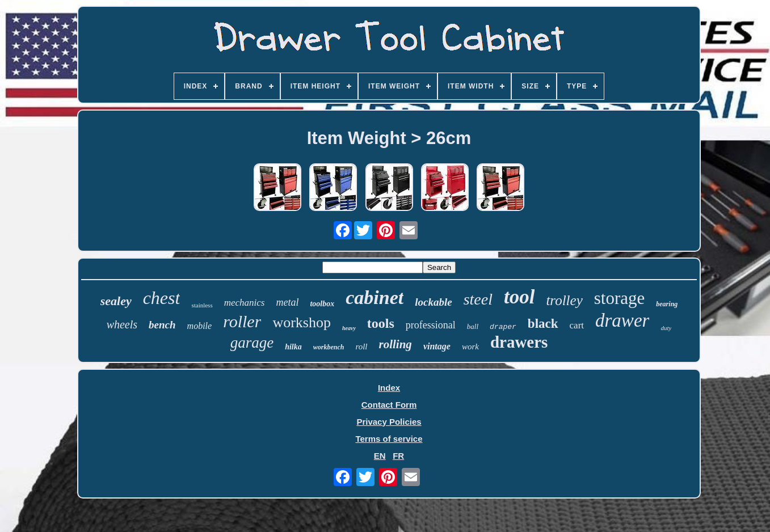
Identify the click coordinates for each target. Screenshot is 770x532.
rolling (395, 344)
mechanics (245, 303)
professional (431, 325)
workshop (302, 322)
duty (666, 328)
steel (478, 299)
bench (162, 325)
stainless (202, 305)
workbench (329, 347)
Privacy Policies (389, 422)
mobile (200, 326)
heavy (349, 328)
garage (252, 343)
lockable (433, 302)
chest (162, 298)
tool (519, 297)
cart (577, 325)
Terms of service (389, 439)
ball (473, 326)
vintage (437, 346)
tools (381, 323)
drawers (519, 342)
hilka (293, 347)
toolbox (322, 304)
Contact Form (389, 405)
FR (398, 456)
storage (620, 298)
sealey (116, 301)
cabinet (375, 297)
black (543, 324)
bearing (667, 304)
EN (380, 456)
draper (503, 327)
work (470, 347)
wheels (122, 324)
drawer (622, 320)
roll (361, 347)
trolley (564, 300)
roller (242, 321)
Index (389, 388)
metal (287, 302)
